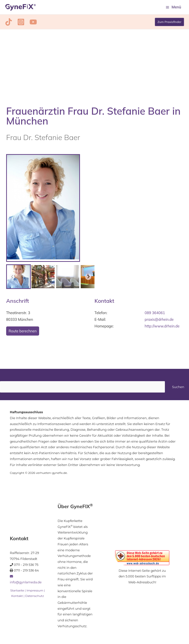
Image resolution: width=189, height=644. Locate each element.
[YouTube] (29, 23)
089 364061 (155, 314)
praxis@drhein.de (159, 320)
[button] (169, 23)
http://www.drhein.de (162, 327)
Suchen (178, 388)
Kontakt (17, 597)
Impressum (35, 591)
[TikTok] (9, 23)
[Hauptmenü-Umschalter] (173, 8)
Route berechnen (23, 332)
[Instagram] (19, 23)
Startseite (17, 591)
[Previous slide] (13, 278)
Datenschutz (35, 597)
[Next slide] (88, 278)
